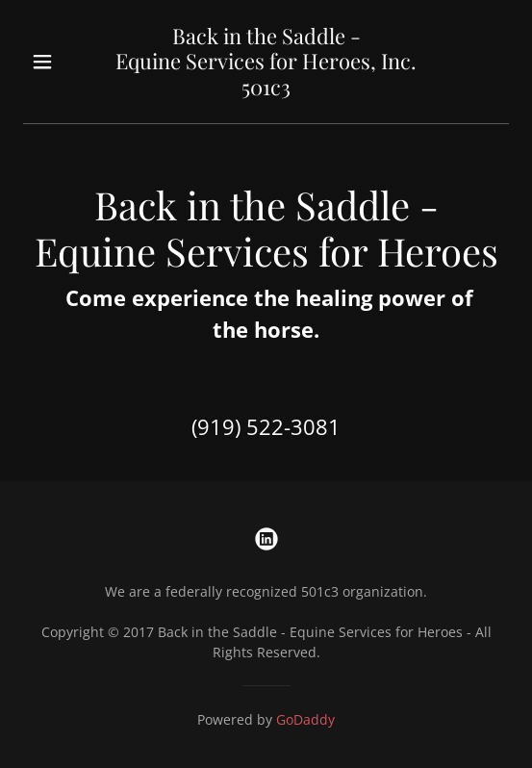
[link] (266, 90)
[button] (60, 62)
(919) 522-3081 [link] (266, 426)
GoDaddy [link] (305, 719)
